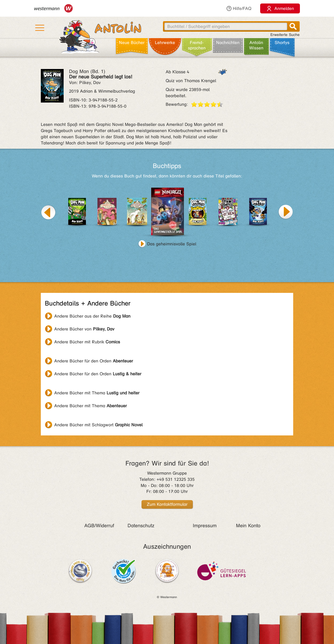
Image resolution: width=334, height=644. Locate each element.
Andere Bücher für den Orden (94, 361)
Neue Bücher (132, 43)
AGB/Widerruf (99, 526)
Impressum (205, 526)
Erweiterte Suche (285, 35)
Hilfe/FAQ (239, 8)
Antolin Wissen (256, 45)
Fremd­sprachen (197, 45)
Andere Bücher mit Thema (97, 393)
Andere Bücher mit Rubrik (87, 342)
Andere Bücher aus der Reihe (92, 316)
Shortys (282, 43)
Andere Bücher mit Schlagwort (98, 425)
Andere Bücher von (84, 329)
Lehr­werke (165, 43)
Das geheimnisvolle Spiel (172, 244)
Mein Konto (248, 526)
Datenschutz (141, 526)
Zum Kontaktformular (167, 504)
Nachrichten (228, 43)
